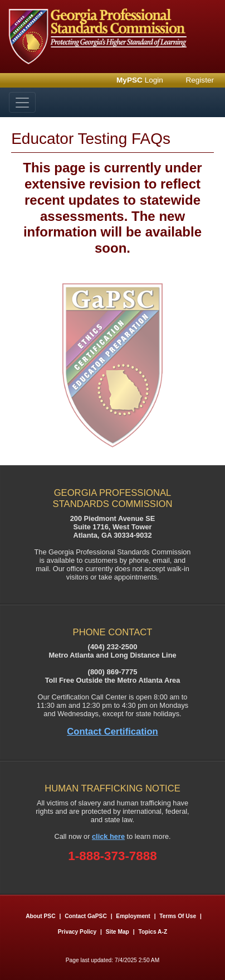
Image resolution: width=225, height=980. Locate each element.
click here (108, 836)
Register (200, 80)
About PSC (40, 916)
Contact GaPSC (86, 916)
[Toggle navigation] (22, 102)
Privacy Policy (77, 932)
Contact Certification (113, 732)
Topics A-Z (153, 932)
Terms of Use (178, 916)
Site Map (118, 932)
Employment (134, 916)
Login (140, 80)
